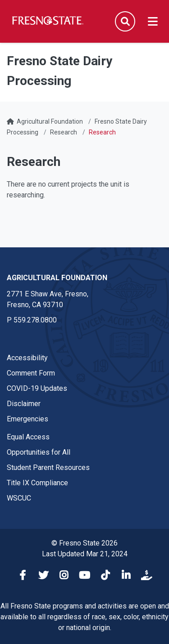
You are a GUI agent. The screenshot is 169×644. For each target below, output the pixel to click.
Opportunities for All (39, 452)
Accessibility (27, 358)
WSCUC (19, 498)
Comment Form (31, 373)
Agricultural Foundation (50, 121)
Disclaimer (24, 404)
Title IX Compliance (37, 483)
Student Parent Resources (48, 467)
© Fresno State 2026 (84, 543)
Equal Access (28, 437)
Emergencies (27, 419)
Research (64, 132)
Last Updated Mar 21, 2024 (85, 554)
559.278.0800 (35, 320)
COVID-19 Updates (37, 388)
